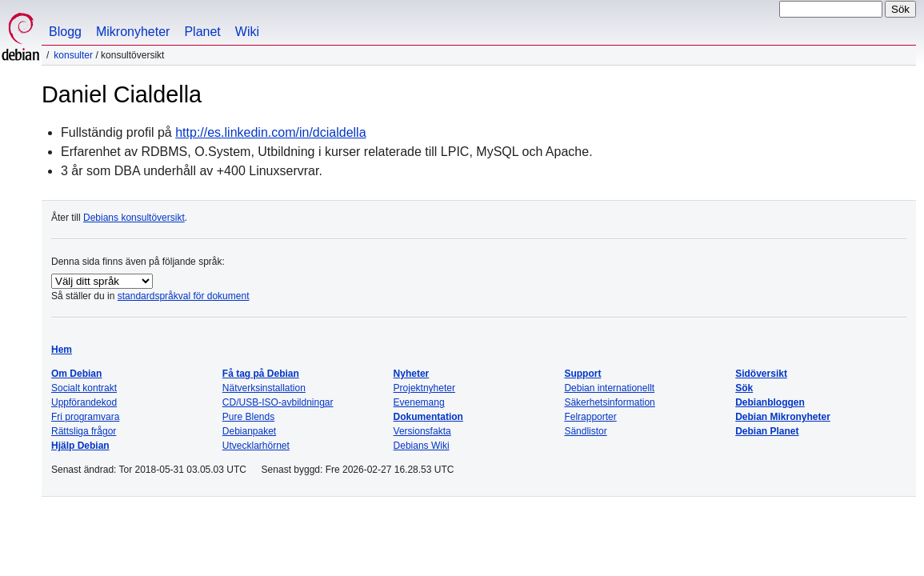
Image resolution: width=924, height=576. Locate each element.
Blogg (65, 32)
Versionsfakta (422, 431)
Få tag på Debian (261, 374)
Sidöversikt (761, 374)
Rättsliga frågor (84, 431)
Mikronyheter (133, 32)
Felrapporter (590, 417)
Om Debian (76, 374)
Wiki (247, 32)
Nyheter (412, 374)
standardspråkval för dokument (184, 296)
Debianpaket (249, 431)
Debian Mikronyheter (783, 417)
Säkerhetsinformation (609, 402)
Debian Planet (767, 431)
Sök (744, 388)
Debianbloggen (770, 402)
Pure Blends (248, 417)
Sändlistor (585, 431)
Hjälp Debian (80, 446)
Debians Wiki (422, 446)
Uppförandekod (84, 402)
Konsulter (73, 55)
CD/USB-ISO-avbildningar (278, 402)
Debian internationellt (609, 388)
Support (582, 374)
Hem (62, 350)
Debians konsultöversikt (134, 218)
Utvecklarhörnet (256, 446)
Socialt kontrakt (84, 388)
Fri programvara (85, 417)
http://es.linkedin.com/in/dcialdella (270, 132)
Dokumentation (428, 417)
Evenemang (419, 402)
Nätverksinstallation (264, 388)
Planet (202, 32)
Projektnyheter (424, 388)
